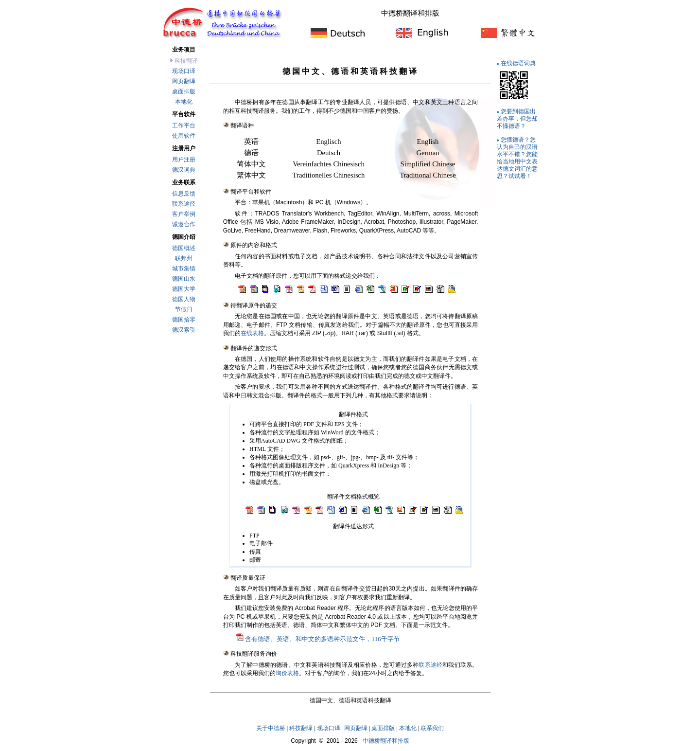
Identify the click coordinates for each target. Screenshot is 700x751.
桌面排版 (184, 91)
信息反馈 (184, 194)
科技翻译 (301, 728)
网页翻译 (184, 81)
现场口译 (184, 71)
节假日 (184, 309)
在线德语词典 (518, 63)
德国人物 (184, 299)
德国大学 (184, 289)
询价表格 (287, 673)
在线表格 (252, 333)
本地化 (184, 102)
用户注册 (184, 160)
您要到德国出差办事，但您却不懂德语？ (517, 118)
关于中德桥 (271, 728)
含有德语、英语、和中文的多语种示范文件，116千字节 (323, 639)
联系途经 (430, 665)
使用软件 (184, 136)
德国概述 (184, 248)
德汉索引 (184, 330)
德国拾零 (184, 320)
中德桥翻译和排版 (386, 741)
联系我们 (432, 728)
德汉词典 (184, 170)
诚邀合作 (184, 224)
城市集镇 (184, 268)
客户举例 (184, 214)
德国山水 (184, 279)
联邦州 (184, 258)
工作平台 (184, 125)
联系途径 (184, 204)
